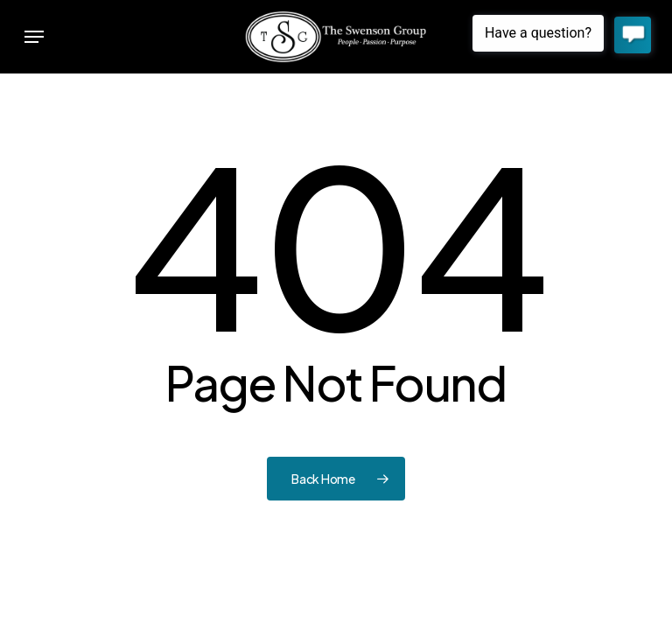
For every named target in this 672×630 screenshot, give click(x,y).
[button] (34, 37)
